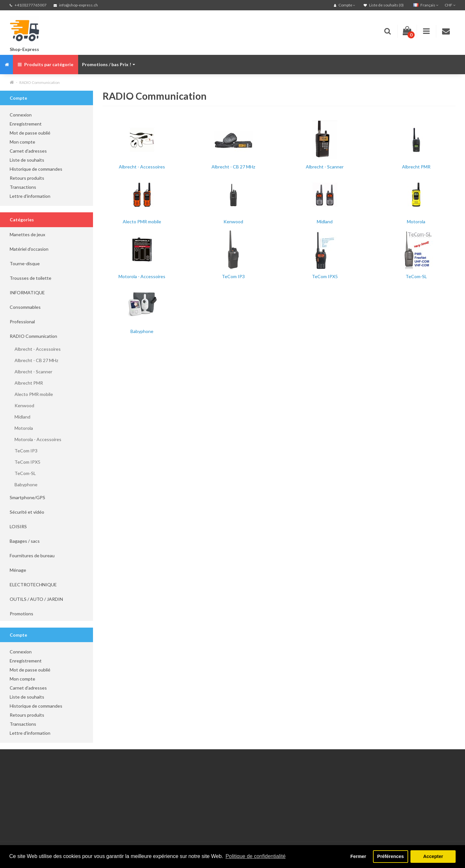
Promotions (21, 614)
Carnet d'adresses (28, 151)
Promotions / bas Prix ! (108, 64)
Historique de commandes (36, 169)
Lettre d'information (30, 196)
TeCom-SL (23, 473)
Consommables (25, 307)
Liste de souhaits (27, 160)
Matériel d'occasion (29, 249)
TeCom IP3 (24, 451)
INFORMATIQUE (27, 293)
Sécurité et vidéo (27, 512)
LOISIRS (18, 526)
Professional (22, 322)
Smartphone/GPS (27, 497)
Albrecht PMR (26, 383)
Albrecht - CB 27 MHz (34, 360)
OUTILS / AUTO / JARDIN (36, 599)
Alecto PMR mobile (31, 394)
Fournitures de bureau (32, 555)
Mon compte (22, 142)
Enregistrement (26, 124)
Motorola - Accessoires (36, 439)
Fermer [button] (358, 856)
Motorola (21, 428)
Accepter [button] (433, 856)
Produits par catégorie (46, 64)
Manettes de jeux (27, 234)
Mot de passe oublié (30, 133)
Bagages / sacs (25, 541)
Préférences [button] (390, 856)
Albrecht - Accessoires (35, 349)
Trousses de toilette (31, 278)
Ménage (18, 570)
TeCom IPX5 (25, 462)
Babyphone (24, 484)
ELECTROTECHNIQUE (33, 585)
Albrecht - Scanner (31, 372)
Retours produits (27, 178)
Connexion (21, 115)
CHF (450, 5)
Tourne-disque (25, 263)
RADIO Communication (40, 82)
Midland (20, 417)
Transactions (23, 187)
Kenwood (22, 405)
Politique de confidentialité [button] (255, 856)
